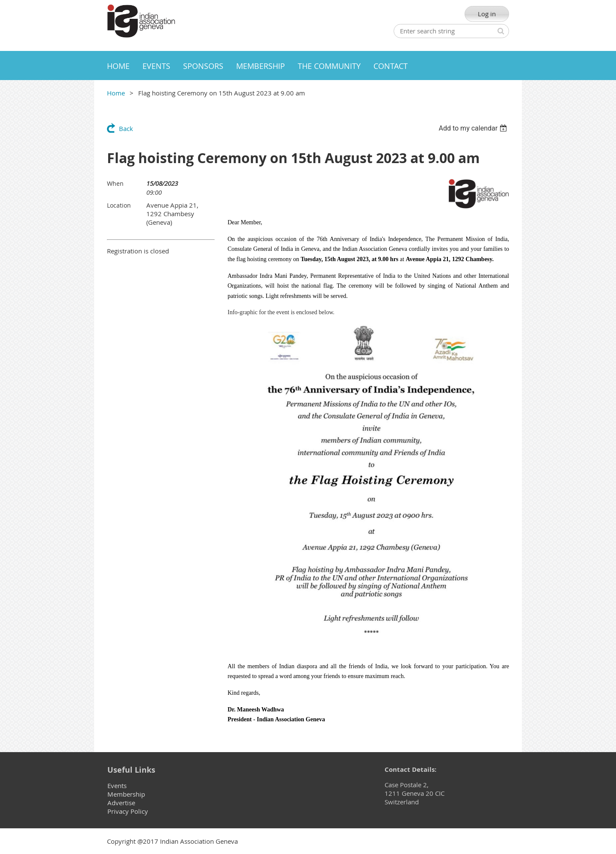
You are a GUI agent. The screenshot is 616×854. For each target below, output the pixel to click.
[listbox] (474, 128)
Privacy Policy (128, 811)
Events (117, 786)
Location (119, 205)
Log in (487, 14)
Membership (126, 794)
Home (116, 93)
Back (126, 128)
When (115, 183)
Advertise (121, 803)
